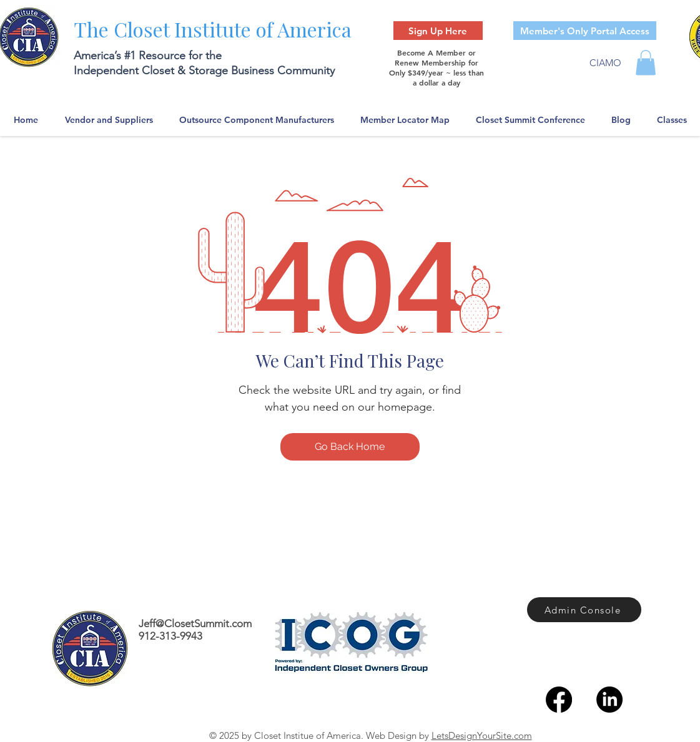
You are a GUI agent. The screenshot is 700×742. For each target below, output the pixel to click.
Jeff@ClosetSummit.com (195, 623)
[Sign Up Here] (438, 31)
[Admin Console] (584, 610)
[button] (646, 63)
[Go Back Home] (350, 447)
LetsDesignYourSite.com (482, 735)
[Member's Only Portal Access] (585, 31)
